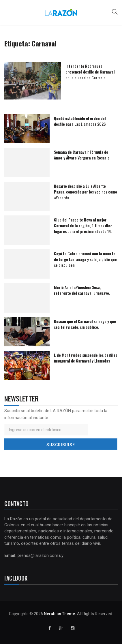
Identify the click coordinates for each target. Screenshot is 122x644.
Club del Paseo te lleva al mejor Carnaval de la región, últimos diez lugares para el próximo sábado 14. (83, 225)
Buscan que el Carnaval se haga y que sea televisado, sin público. (85, 324)
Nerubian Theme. (60, 614)
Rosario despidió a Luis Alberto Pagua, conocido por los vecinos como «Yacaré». (86, 192)
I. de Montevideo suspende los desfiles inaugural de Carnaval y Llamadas (86, 358)
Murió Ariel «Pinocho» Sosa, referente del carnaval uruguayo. (82, 290)
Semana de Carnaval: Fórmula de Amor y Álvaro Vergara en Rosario (82, 155)
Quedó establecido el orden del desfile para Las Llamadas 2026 (80, 121)
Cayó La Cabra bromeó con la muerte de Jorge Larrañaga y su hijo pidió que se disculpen (85, 259)
